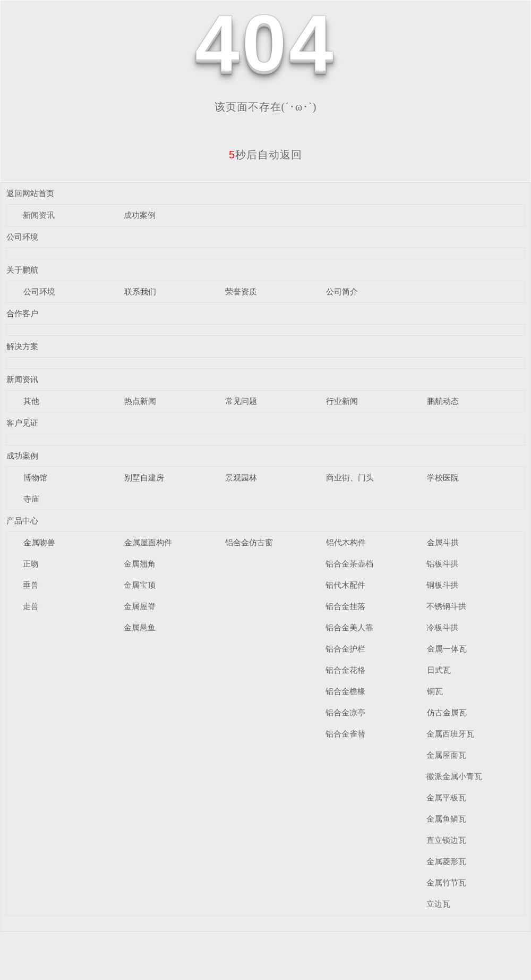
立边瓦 (438, 904)
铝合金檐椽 (345, 691)
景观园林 (241, 478)
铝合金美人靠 (349, 627)
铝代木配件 (345, 585)
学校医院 (443, 478)
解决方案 (22, 346)
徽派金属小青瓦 (454, 776)
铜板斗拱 (442, 585)
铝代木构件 (346, 542)
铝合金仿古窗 (249, 542)
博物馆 (35, 478)
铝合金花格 (345, 670)
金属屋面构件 (148, 542)
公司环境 (22, 237)
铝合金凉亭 (345, 712)
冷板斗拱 (442, 627)
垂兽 (31, 585)
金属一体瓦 (447, 649)
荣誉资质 (241, 292)
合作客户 (22, 313)
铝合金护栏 (345, 649)
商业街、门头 (350, 478)
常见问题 (241, 401)
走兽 (31, 606)
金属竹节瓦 (446, 882)
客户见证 (22, 423)
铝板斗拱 (442, 564)
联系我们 (140, 292)
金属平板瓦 (446, 797)
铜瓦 (435, 691)
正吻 (31, 564)
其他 (31, 401)
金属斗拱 (443, 542)
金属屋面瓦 (446, 755)
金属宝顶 (140, 585)
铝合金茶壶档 (349, 564)
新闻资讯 (39, 215)
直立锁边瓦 (446, 840)
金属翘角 (140, 564)
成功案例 (140, 215)
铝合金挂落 (345, 606)
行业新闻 (342, 401)
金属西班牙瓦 (450, 734)
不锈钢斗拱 (446, 606)
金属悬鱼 (140, 627)
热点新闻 (140, 401)
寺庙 (31, 499)
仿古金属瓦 (447, 712)
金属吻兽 (39, 542)
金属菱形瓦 (446, 861)
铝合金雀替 (345, 734)
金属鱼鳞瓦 (446, 819)
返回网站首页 (30, 193)
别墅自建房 (144, 478)
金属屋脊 (140, 606)
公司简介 (342, 292)
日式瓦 (439, 670)
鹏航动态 (443, 401)
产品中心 (22, 521)
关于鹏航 (22, 270)
